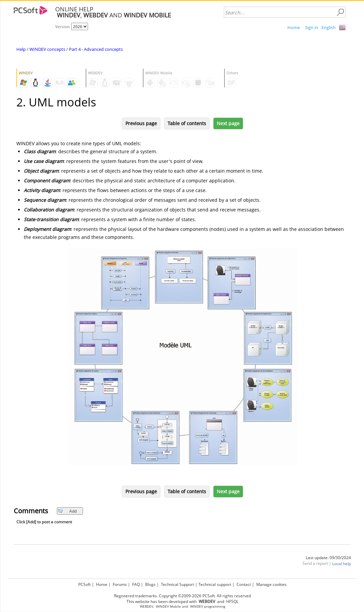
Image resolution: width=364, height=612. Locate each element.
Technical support (215, 584)
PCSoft (84, 584)
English (329, 27)
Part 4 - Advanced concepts (96, 49)
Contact (244, 584)
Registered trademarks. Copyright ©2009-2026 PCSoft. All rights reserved (183, 596)
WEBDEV (147, 606)
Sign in (312, 27)
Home (294, 27)
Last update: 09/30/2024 (328, 558)
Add (67, 511)
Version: (63, 27)
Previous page (141, 123)
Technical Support (177, 584)
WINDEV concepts (47, 49)
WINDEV (197, 606)
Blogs (150, 584)
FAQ (136, 584)
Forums (120, 584)
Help (21, 49)
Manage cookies (271, 584)
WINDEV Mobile (168, 606)
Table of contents (187, 123)
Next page (228, 123)
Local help (342, 564)
